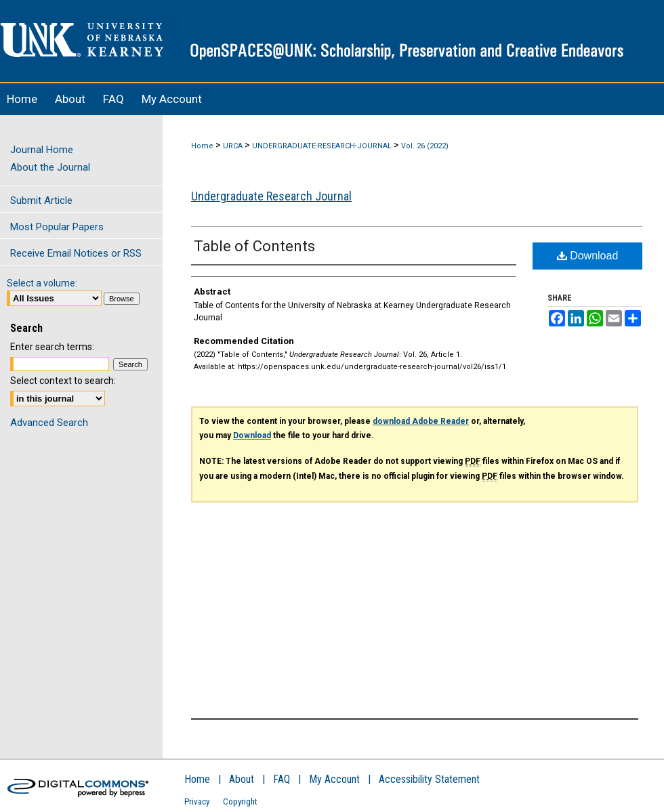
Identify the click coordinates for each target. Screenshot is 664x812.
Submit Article (41, 200)
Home (202, 146)
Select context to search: (63, 381)
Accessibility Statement (429, 779)
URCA (233, 146)
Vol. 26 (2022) (425, 146)
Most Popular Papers (57, 227)
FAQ (282, 779)
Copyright (240, 802)
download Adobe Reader (421, 421)
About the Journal (50, 167)
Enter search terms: (52, 347)
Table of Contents (254, 246)
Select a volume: (42, 283)
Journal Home (42, 150)
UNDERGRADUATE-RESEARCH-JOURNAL (322, 146)
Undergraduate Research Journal (271, 196)
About (242, 779)
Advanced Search (49, 423)
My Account (334, 779)
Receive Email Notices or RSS (76, 253)
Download (588, 256)
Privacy (197, 802)
